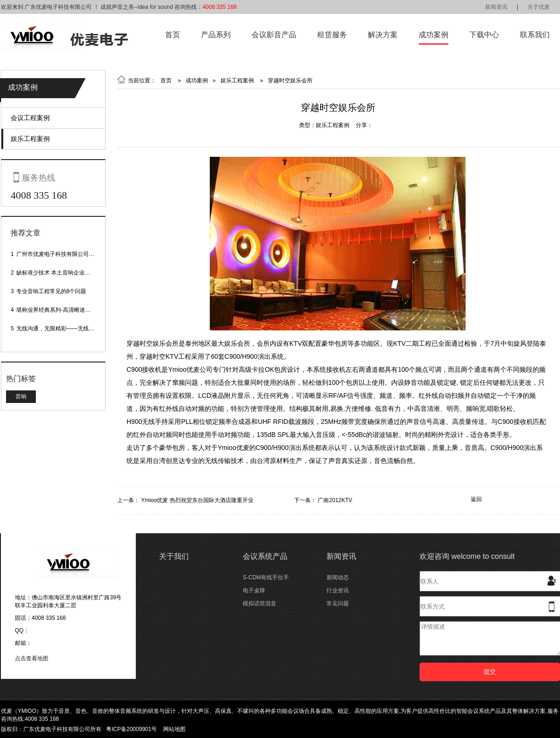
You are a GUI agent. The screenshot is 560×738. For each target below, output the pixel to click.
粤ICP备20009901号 (131, 729)
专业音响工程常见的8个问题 (51, 291)
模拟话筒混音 (260, 604)
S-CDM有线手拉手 (266, 577)
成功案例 (433, 35)
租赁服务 (332, 35)
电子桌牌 (254, 590)
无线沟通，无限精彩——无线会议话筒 (64, 329)
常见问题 (338, 604)
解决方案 (383, 35)
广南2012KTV (335, 500)
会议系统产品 (265, 556)
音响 (21, 396)
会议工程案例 (30, 118)
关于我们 (174, 556)
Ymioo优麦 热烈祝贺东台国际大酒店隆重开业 (197, 500)
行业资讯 (338, 590)
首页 (173, 35)
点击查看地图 (32, 658)
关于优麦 (539, 7)
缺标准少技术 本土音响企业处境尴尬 (62, 273)
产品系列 (216, 35)
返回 (476, 499)
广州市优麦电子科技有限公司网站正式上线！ (72, 254)
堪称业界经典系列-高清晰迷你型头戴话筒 (67, 310)
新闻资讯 (496, 7)
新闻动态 (338, 577)
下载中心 (484, 35)
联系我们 (535, 35)
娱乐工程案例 (30, 139)
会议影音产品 (274, 35)
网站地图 (174, 729)
